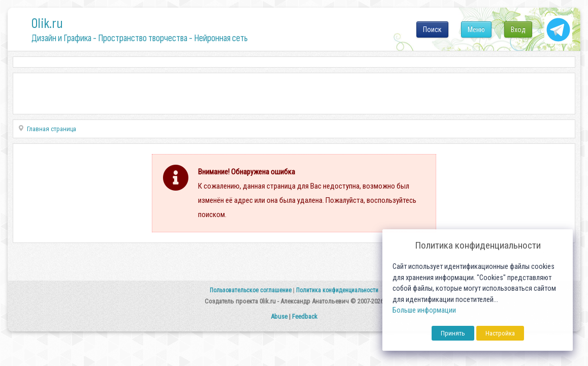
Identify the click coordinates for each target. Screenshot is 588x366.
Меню (476, 29)
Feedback (305, 316)
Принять (453, 333)
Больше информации (424, 310)
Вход (518, 29)
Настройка (500, 333)
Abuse (279, 316)
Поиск (432, 29)
